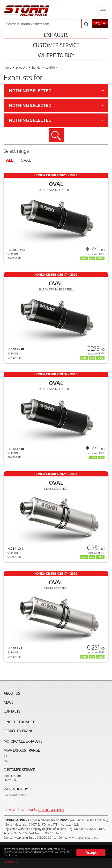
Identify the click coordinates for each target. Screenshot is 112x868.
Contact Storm (13, 776)
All (10, 160)
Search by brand (19, 731)
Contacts (12, 711)
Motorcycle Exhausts (23, 741)
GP (5, 756)
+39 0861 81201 (51, 810)
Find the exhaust (19, 722)
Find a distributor (15, 795)
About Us (12, 693)
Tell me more (10, 862)
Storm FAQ (10, 780)
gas (92, 258)
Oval (26, 160)
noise (84, 258)
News (9, 702)
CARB (100, 258)
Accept (91, 852)
